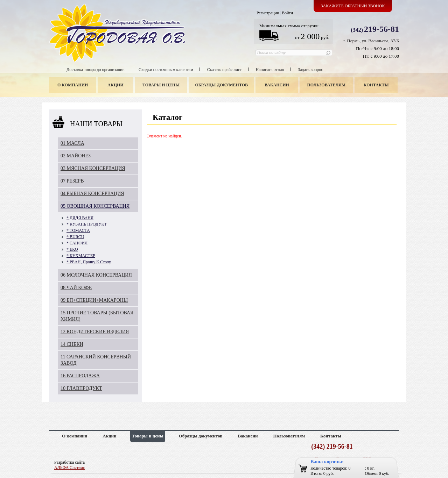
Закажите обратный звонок (353, 6)
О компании (73, 85)
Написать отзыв (270, 70)
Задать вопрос (310, 70)
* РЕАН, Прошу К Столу (89, 262)
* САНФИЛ (77, 243)
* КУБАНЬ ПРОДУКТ (87, 224)
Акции (115, 85)
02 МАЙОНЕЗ (76, 156)
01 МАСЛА (72, 143)
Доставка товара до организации (96, 70)
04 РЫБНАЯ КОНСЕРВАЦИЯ (92, 194)
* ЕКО (72, 249)
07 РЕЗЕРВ (72, 181)
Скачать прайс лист (225, 70)
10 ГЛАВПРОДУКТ (81, 388)
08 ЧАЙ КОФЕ (76, 288)
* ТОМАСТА (78, 230)
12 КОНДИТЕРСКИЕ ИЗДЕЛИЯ (95, 332)
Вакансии (277, 85)
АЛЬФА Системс (69, 468)
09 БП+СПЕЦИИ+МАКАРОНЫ (94, 300)
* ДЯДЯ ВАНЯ (80, 218)
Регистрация (268, 13)
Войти (287, 13)
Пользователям (327, 85)
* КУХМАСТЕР (81, 256)
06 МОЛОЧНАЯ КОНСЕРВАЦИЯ (96, 275)
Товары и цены (161, 85)
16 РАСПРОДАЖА (80, 376)
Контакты (376, 85)
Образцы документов (222, 85)
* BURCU (75, 237)
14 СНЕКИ (72, 344)
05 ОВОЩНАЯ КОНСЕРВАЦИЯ (95, 206)
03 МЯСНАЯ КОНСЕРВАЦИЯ (93, 168)
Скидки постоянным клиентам (166, 70)
